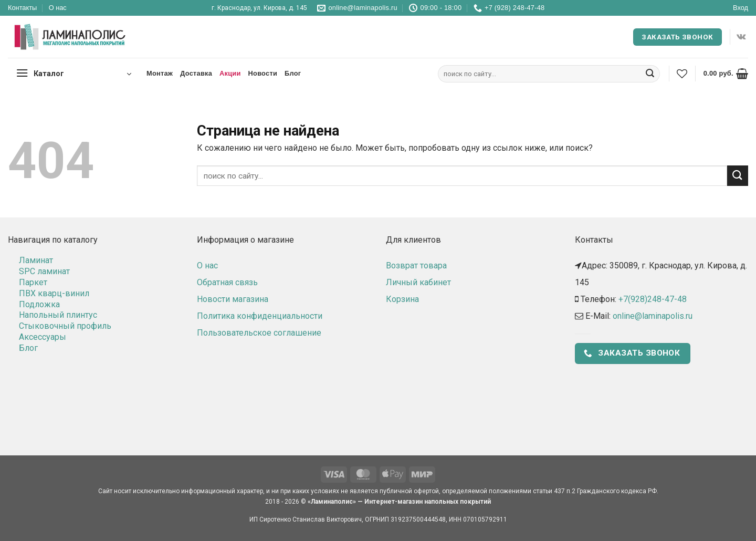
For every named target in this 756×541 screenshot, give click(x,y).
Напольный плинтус (58, 315)
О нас (58, 8)
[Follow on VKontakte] (741, 37)
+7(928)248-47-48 (653, 299)
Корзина (402, 299)
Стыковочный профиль (65, 326)
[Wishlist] (682, 74)
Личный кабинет (418, 282)
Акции (230, 73)
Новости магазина (233, 299)
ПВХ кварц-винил (54, 293)
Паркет (33, 282)
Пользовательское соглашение (259, 333)
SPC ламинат (44, 271)
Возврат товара (416, 266)
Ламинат (36, 260)
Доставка (196, 73)
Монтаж (160, 73)
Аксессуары (43, 337)
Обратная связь (227, 282)
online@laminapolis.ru (653, 316)
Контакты (22, 8)
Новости (263, 73)
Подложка (39, 304)
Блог (293, 73)
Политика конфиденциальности (260, 316)
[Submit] (650, 74)
